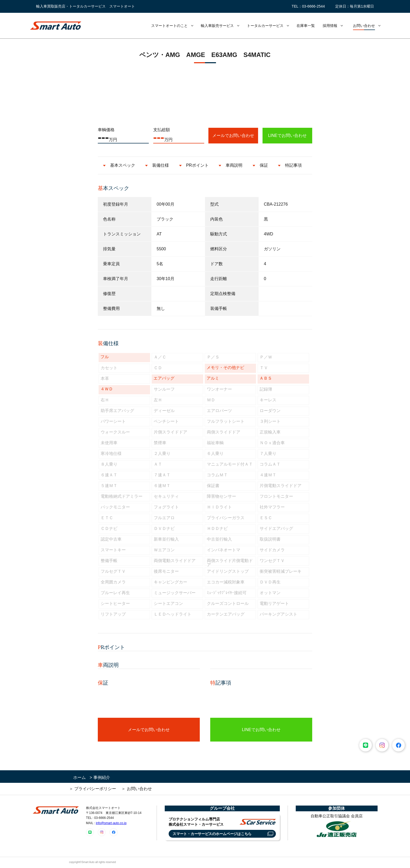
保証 (264, 165)
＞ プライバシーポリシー (93, 789)
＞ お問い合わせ (136, 789)
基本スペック (123, 165)
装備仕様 (161, 165)
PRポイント (197, 165)
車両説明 (234, 165)
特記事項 (293, 165)
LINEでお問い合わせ (287, 135)
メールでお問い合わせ (233, 135)
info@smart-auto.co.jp (111, 823)
